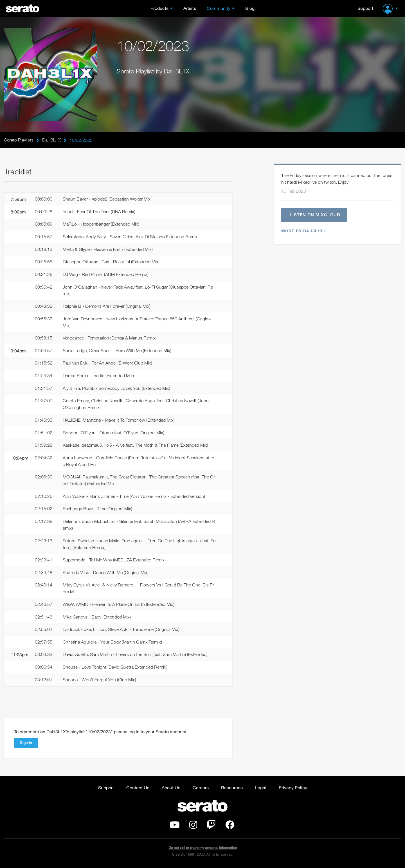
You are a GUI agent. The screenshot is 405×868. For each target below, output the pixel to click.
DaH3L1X (51, 140)
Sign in (26, 744)
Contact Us (138, 789)
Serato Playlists (19, 140)
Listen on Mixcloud (315, 215)
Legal (261, 789)
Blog (250, 8)
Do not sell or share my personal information (203, 850)
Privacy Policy (293, 789)
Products (159, 8)
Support (365, 8)
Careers (201, 789)
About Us (171, 789)
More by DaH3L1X (303, 231)
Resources (232, 789)
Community (219, 8)
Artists (190, 8)
